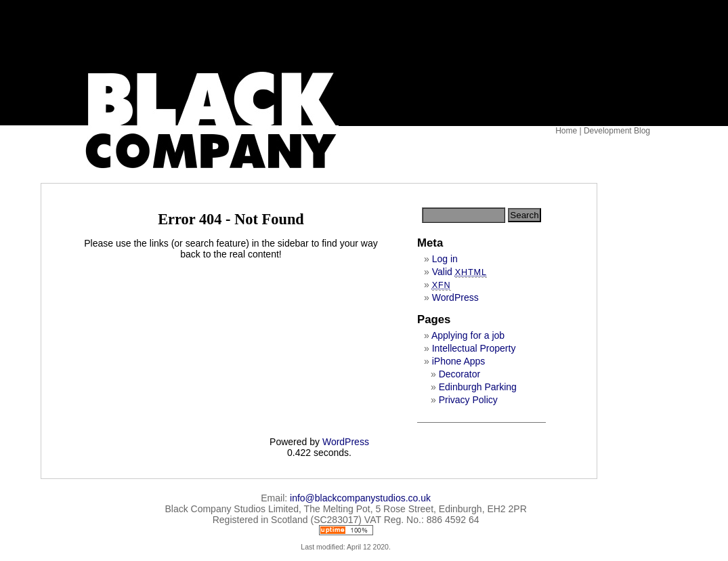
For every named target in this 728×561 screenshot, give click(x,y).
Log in (445, 259)
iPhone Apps (459, 361)
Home (566, 131)
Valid (459, 272)
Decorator (459, 374)
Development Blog (617, 131)
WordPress (455, 297)
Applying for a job (468, 335)
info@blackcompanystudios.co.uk (360, 498)
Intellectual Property (474, 348)
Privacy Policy (468, 400)
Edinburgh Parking (478, 387)
